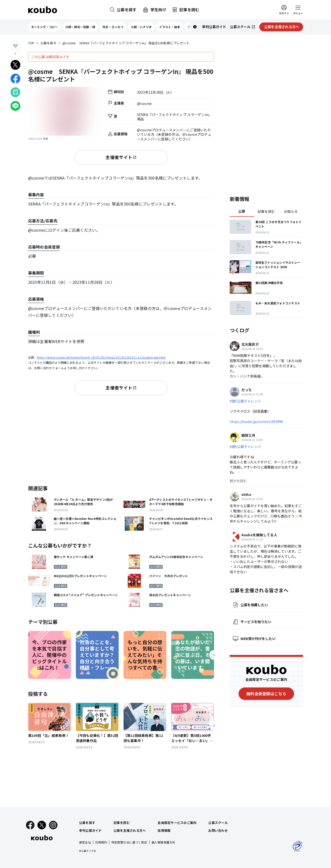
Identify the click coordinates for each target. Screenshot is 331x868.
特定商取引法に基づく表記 (129, 842)
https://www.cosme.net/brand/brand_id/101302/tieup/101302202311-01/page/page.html (101, 357)
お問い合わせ (218, 830)
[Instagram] (53, 825)
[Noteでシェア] (15, 92)
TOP (31, 43)
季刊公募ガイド (90, 830)
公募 (242, 211)
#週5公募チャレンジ (245, 401)
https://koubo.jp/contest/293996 (256, 422)
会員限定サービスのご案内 (177, 823)
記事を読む (266, 211)
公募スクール (218, 823)
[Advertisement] (121, 439)
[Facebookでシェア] (15, 79)
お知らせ (291, 211)
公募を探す (48, 43)
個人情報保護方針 (163, 842)
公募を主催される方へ (130, 830)
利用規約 (101, 842)
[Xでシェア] (15, 65)
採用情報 (164, 830)
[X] (42, 825)
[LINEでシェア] (15, 106)
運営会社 (85, 842)
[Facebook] (30, 825)
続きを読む (238, 481)
